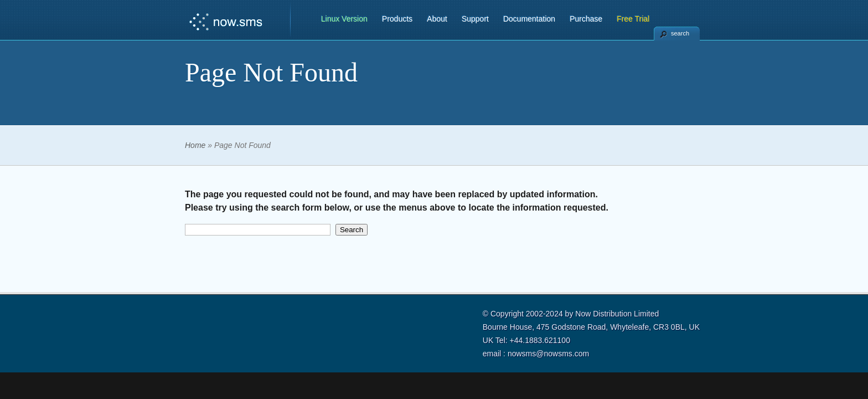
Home (195, 145)
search (680, 33)
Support (475, 19)
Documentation (529, 19)
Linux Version (344, 19)
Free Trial (633, 19)
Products (397, 19)
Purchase (586, 19)
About (437, 19)
